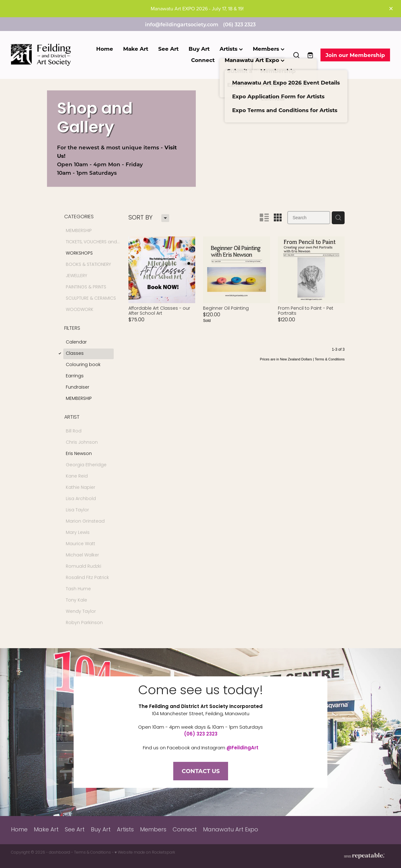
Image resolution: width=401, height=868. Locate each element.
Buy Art (199, 49)
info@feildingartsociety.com (182, 24)
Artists (231, 49)
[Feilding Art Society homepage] (49, 55)
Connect (203, 60)
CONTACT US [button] (201, 771)
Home (105, 49)
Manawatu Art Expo (255, 60)
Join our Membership (355, 55)
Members (269, 49)
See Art (168, 49)
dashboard (60, 853)
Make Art (136, 49)
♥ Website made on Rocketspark (145, 853)
